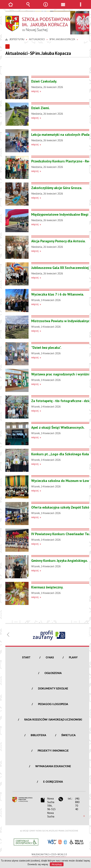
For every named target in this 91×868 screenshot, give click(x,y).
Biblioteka (38, 735)
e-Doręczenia (53, 782)
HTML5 (60, 842)
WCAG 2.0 (77, 841)
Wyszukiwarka (28, 7)
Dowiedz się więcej (38, 864)
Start (26, 657)
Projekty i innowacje (53, 750)
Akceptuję (57, 864)
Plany (73, 657)
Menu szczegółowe (80, 7)
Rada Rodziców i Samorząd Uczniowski (53, 719)
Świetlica (69, 735)
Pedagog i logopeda (53, 704)
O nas (50, 657)
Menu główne (63, 7)
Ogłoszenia (53, 673)
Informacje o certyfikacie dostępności (26, 842)
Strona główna (11, 7)
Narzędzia (45, 7)
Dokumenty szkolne (53, 688)
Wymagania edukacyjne (53, 766)
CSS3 (65, 842)
